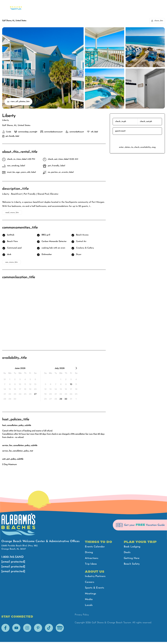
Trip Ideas (91, 565)
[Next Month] (76, 369)
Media (89, 601)
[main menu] (134, 6)
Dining (89, 553)
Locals (89, 607)
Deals (127, 553)
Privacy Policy (82, 617)
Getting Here (132, 559)
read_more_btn (12, 213)
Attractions (92, 559)
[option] (5, 379)
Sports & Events (95, 589)
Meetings (91, 595)
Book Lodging (133, 547)
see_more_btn (11, 262)
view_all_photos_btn (18, 102)
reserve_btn (137, 140)
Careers (90, 583)
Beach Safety (139, 5)
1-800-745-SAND (13, 557)
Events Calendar (95, 547)
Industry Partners (96, 577)
